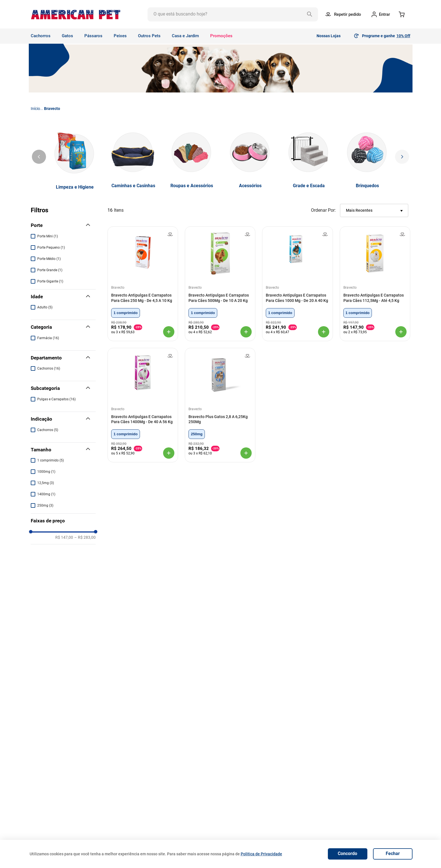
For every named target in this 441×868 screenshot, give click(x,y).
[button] (63, 226)
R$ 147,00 (64, 659)
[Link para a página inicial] (35, 109)
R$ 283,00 (85, 659)
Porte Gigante (50, 281)
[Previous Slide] (39, 157)
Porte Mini (48, 236)
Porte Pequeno (51, 248)
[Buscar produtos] (311, 14)
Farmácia (48, 338)
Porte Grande (50, 270)
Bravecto (52, 109)
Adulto (45, 307)
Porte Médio (49, 259)
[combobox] (233, 14)
